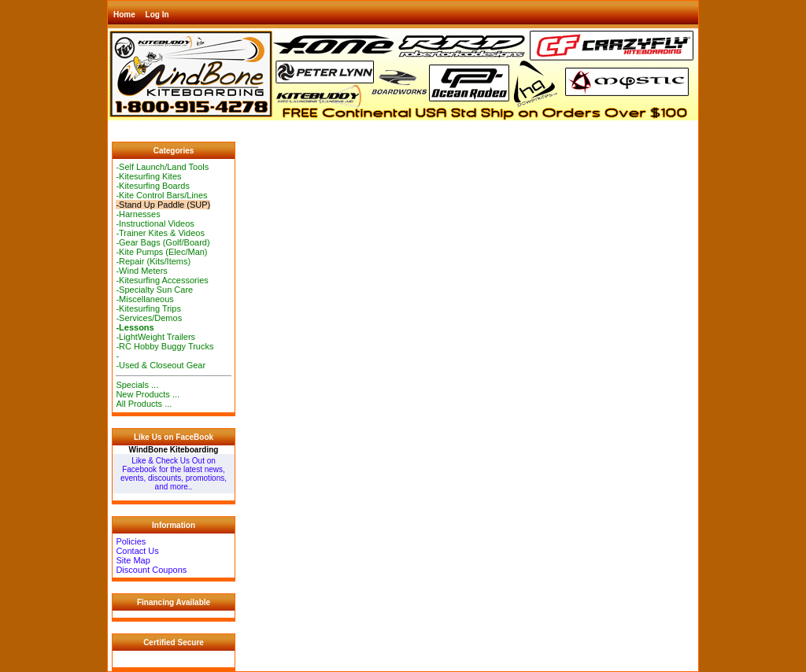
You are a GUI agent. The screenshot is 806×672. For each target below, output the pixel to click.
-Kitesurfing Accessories (162, 280)
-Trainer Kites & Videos (160, 233)
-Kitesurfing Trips (148, 308)
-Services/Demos (149, 318)
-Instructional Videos (155, 223)
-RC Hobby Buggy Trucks (165, 346)
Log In (157, 15)
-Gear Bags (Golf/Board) (163, 242)
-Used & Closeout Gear (161, 365)
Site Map (133, 560)
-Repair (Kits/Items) (153, 261)
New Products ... (148, 394)
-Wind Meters (141, 271)
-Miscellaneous (144, 299)
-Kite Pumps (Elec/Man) (161, 252)
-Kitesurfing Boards (153, 186)
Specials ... (137, 385)
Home (124, 15)
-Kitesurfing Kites (148, 176)
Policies (131, 541)
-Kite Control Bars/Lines (161, 195)
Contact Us (137, 551)
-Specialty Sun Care (154, 290)
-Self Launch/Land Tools (162, 167)
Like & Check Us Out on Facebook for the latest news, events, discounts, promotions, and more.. (174, 474)
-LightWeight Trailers (155, 337)
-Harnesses (138, 214)
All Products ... (144, 404)
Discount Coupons (151, 570)
